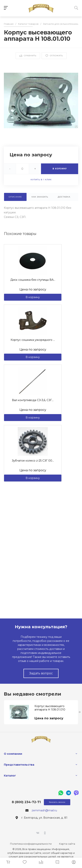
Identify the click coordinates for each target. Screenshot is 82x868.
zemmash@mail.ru (44, 810)
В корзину (33, 297)
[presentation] (80, 712)
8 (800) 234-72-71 (26, 802)
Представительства (19, 765)
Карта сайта (67, 844)
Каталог (10, 776)
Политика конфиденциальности (31, 844)
